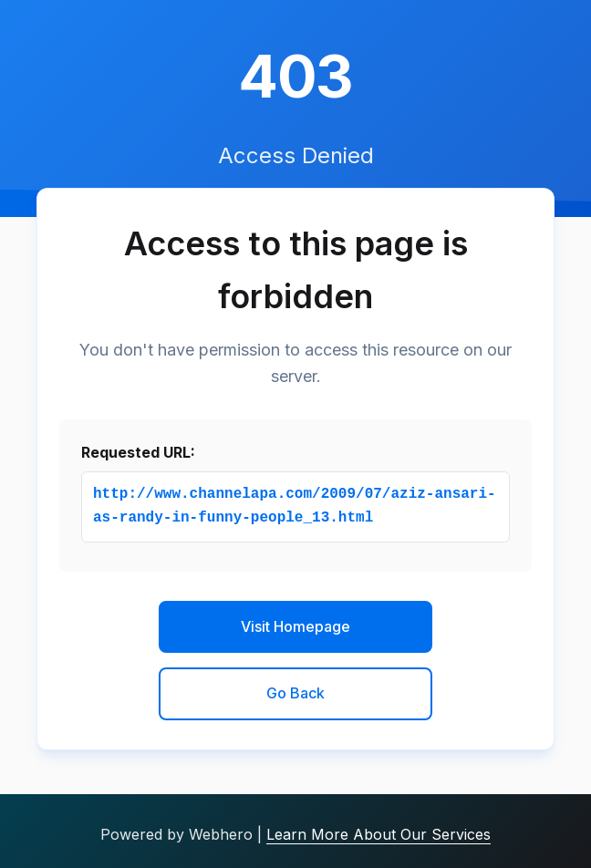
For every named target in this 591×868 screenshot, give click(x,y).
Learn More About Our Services (378, 834)
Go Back (295, 693)
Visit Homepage (295, 626)
